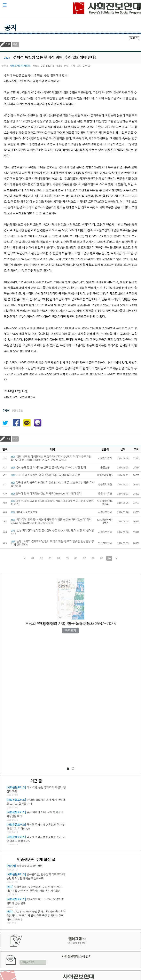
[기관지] (11, 866)
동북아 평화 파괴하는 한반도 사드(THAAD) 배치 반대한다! (47, 494)
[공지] (10, 887)
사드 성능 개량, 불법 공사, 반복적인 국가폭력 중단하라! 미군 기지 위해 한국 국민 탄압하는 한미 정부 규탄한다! (36, 916)
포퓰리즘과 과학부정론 (30, 866)
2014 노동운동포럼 (24, 512)
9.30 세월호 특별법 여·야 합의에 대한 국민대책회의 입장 (45, 475)
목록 (15, 44)
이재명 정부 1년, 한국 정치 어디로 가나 (70, 624)
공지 (11, 28)
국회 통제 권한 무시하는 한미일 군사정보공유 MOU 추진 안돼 (48, 468)
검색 (139, 9)
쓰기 (8, 44)
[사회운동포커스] (16, 787)
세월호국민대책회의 (20, 66)
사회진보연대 (107, 8)
